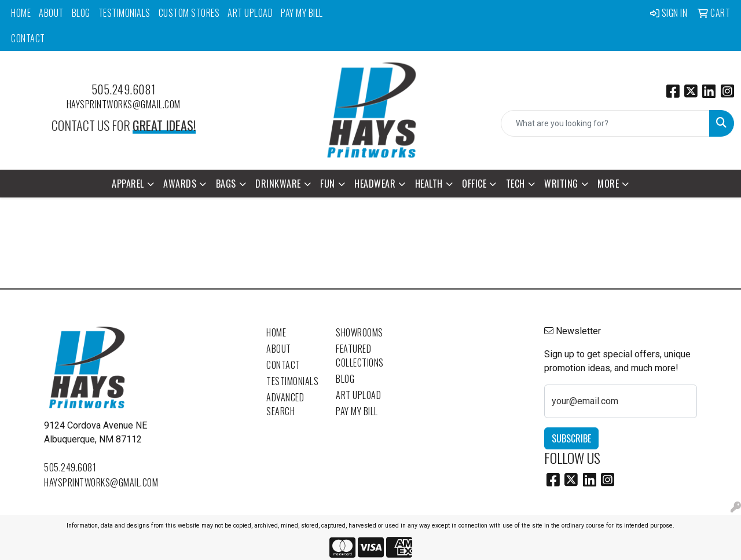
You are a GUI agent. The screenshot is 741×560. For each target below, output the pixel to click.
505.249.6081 (124, 89)
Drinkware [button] (278, 184)
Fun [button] (328, 184)
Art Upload (250, 13)
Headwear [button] (375, 184)
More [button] (608, 184)
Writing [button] (561, 184)
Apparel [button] (128, 184)
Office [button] (474, 184)
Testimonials (124, 13)
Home (21, 13)
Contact (28, 38)
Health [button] (429, 184)
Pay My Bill (302, 13)
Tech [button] (516, 184)
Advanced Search (285, 404)
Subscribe (571, 438)
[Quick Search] (605, 123)
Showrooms (360, 332)
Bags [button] (226, 184)
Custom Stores (189, 13)
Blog (81, 13)
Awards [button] (180, 184)
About (51, 13)
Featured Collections (360, 356)
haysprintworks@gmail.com (124, 104)
